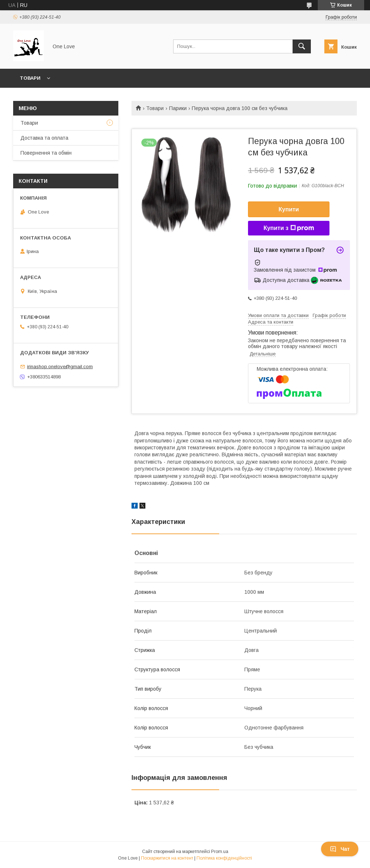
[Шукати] (302, 46)
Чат (340, 849)
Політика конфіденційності (224, 858)
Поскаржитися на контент (167, 858)
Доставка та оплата (44, 138)
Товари (30, 78)
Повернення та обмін (46, 153)
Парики (178, 108)
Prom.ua (220, 852)
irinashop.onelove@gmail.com (60, 367)
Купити (289, 209)
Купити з (289, 228)
